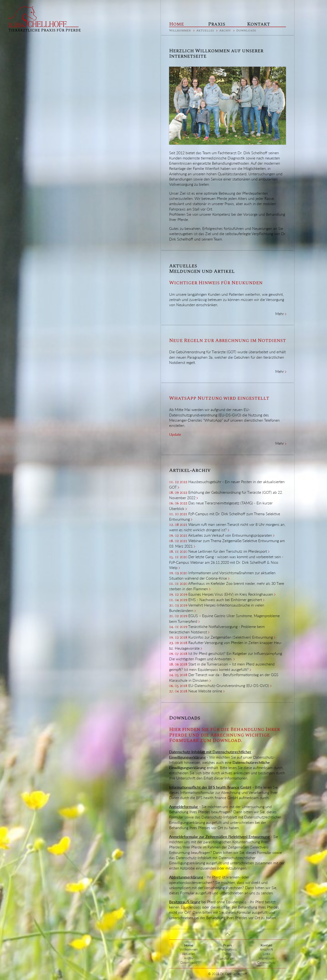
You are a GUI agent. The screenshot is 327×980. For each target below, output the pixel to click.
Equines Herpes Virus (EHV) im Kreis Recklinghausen (231, 594)
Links (267, 954)
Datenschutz (266, 962)
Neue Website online (205, 691)
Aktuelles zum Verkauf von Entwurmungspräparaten (230, 535)
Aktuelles (205, 31)
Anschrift (267, 949)
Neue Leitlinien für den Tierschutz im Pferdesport (228, 551)
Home (177, 24)
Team (228, 954)
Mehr (280, 314)
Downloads (246, 31)
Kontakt (259, 24)
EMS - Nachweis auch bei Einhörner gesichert (225, 600)
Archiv (225, 31)
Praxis (217, 24)
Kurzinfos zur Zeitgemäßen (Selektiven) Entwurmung (231, 637)
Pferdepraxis (228, 949)
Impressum (267, 958)
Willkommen (180, 31)
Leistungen (228, 958)
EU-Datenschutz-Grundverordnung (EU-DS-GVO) (229, 685)
